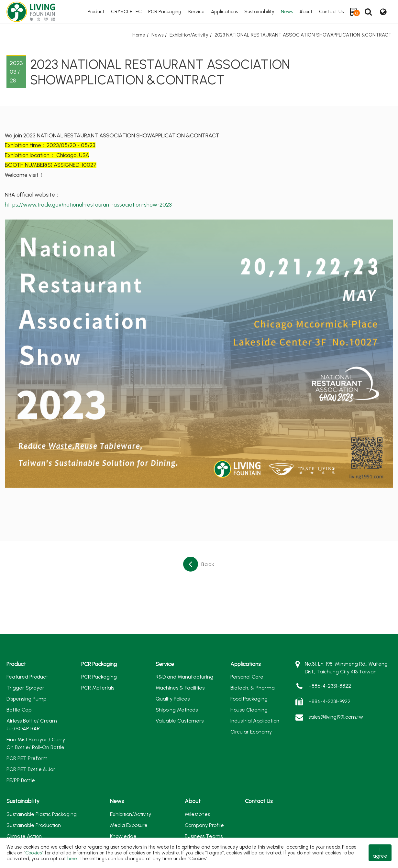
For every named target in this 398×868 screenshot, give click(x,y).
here (72, 859)
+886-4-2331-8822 (330, 686)
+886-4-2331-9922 (329, 701)
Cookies (33, 853)
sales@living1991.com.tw (336, 717)
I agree (380, 853)
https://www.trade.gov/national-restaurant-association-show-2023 (88, 205)
